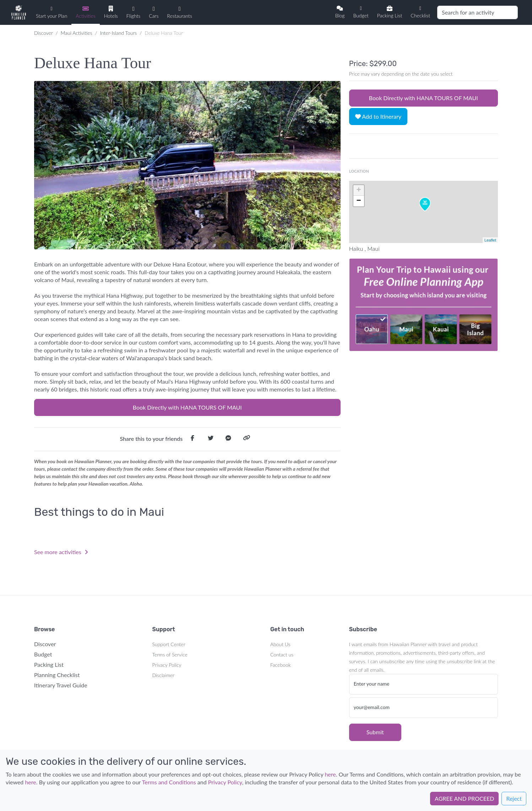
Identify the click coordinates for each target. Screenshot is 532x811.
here (330, 774)
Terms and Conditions (169, 782)
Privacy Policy (167, 665)
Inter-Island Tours (119, 33)
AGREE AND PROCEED (464, 798)
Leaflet (490, 240)
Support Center (169, 644)
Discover (44, 33)
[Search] (477, 12)
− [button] (359, 201)
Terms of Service (170, 655)
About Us (280, 644)
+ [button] (359, 190)
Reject (514, 798)
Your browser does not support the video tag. (424, 305)
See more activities (61, 552)
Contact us (282, 655)
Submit (375, 732)
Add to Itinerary (378, 116)
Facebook (280, 665)
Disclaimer (164, 675)
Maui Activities (77, 33)
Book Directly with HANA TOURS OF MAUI (187, 407)
